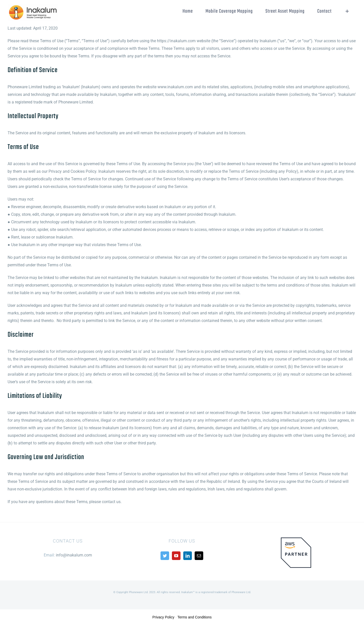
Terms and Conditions (195, 617)
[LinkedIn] (188, 556)
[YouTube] (176, 556)
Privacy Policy (163, 617)
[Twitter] (165, 556)
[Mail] (199, 556)
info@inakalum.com (74, 555)
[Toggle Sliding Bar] (347, 11)
